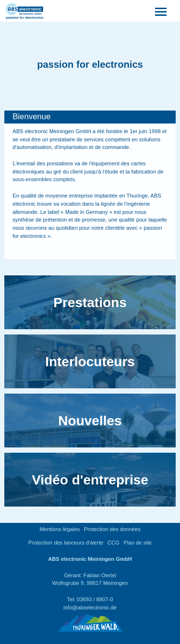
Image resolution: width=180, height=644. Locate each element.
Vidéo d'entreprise (90, 480)
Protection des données (112, 529)
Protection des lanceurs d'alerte (66, 543)
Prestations (90, 303)
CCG (114, 543)
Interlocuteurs (90, 362)
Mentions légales (60, 529)
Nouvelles (90, 421)
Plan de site (138, 543)
